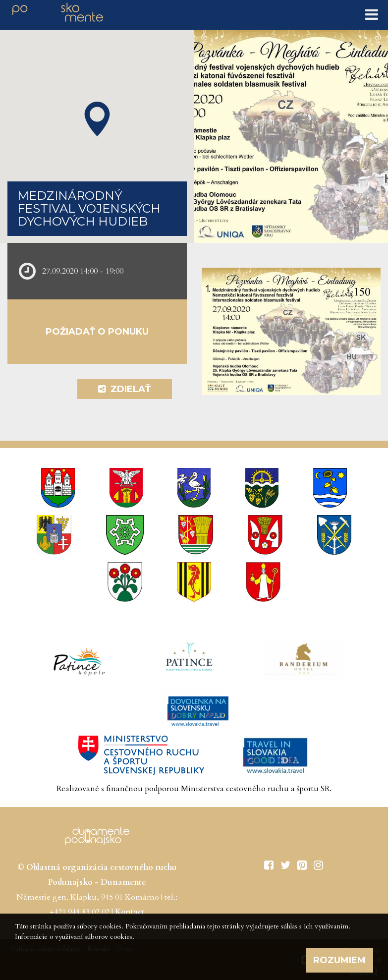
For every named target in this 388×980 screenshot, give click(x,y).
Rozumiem (339, 960)
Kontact (130, 912)
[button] (97, 119)
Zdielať (124, 389)
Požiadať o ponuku (97, 332)
